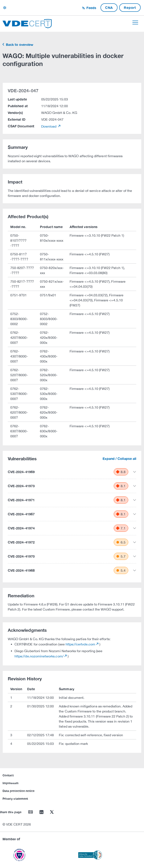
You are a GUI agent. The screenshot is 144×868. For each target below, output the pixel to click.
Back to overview (19, 44)
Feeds (91, 8)
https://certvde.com (80, 644)
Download (49, 126)
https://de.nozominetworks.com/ (39, 656)
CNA (109, 7)
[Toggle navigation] (135, 22)
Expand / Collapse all (119, 458)
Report (130, 7)
